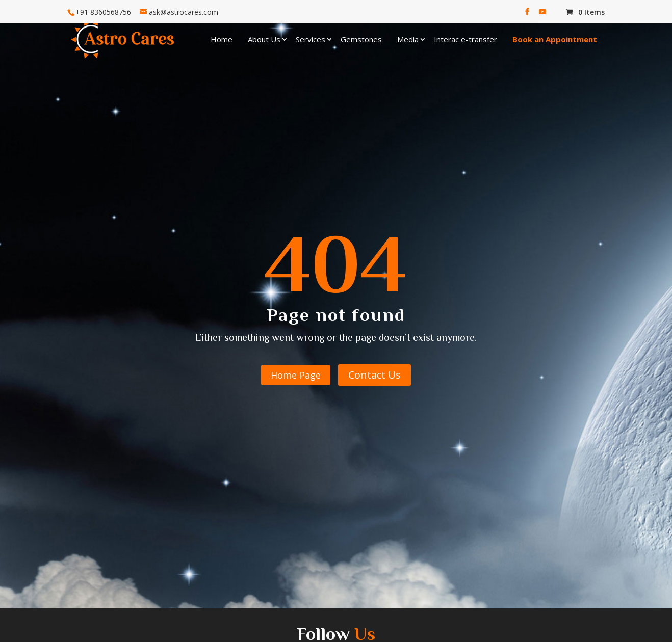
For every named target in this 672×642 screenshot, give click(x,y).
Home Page (296, 375)
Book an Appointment (555, 39)
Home (222, 39)
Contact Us (374, 375)
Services (311, 39)
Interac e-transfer (466, 39)
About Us (264, 39)
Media (408, 39)
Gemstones (361, 39)
